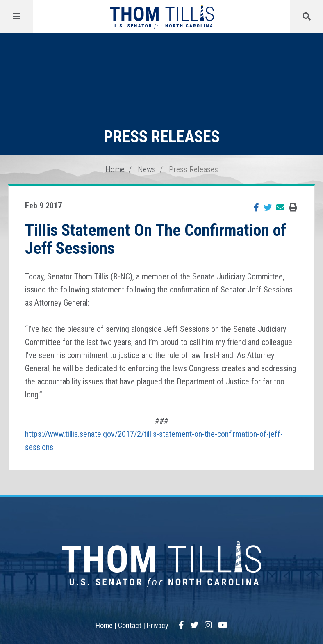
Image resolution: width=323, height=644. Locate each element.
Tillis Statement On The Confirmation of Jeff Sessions (156, 239)
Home (115, 169)
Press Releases (193, 169)
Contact (130, 625)
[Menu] (16, 16)
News (147, 169)
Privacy (158, 625)
